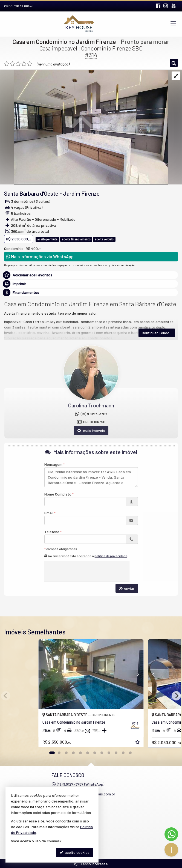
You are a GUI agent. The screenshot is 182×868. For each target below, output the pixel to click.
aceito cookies (74, 852)
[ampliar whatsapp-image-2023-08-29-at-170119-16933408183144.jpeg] (84, 126)
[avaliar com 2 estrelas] (12, 64)
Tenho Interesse (91, 864)
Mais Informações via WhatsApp (40, 256)
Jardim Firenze (81, 193)
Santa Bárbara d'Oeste (31, 193)
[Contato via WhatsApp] (171, 834)
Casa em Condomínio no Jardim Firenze (64, 41)
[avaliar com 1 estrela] (7, 64)
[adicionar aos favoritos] (138, 743)
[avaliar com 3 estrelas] (18, 64)
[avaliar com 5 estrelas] (30, 64)
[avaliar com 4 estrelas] (24, 64)
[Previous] (38, 674)
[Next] (176, 696)
